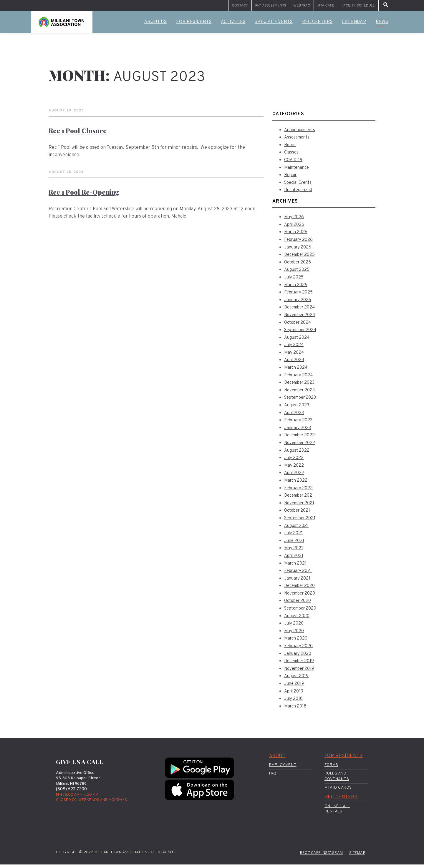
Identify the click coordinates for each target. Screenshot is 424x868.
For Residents (194, 24)
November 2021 (301, 505)
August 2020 (298, 618)
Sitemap (357, 856)
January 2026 (299, 249)
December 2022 (301, 438)
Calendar (354, 24)
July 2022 (294, 460)
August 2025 (298, 272)
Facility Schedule (350, 6)
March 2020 (297, 641)
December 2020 (301, 588)
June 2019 (295, 686)
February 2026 (300, 242)
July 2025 (295, 280)
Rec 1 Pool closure (79, 133)
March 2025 (297, 287)
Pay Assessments (228, 6)
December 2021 (301, 498)
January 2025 (299, 302)
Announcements (302, 132)
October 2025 (299, 264)
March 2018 (296, 708)
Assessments (298, 140)
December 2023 (301, 385)
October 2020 (299, 603)
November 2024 (302, 317)
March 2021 (296, 565)
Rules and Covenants (337, 778)
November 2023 (301, 392)
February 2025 (300, 295)
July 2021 (294, 535)
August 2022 (298, 453)
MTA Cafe (305, 6)
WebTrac (272, 6)
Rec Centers (317, 24)
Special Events (274, 24)
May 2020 (294, 633)
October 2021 (298, 513)
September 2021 (302, 520)
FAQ (273, 776)
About (277, 758)
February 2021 (299, 573)
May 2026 (294, 219)
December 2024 (301, 310)
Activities (233, 24)
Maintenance (298, 170)
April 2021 (295, 558)
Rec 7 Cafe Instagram (319, 856)
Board (290, 147)
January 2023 (299, 430)
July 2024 (295, 347)
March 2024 (297, 370)
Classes (292, 155)
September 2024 (303, 332)
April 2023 (295, 415)
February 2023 (300, 423)
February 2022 (300, 490)
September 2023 (302, 400)
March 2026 (297, 234)
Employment (283, 767)
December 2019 (301, 663)
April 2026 (295, 227)
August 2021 (297, 528)
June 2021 (295, 543)
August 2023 (298, 408)
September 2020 (302, 611)
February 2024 (300, 377)
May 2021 (294, 550)
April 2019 (295, 693)
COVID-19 (294, 162)
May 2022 (294, 468)
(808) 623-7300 (73, 792)
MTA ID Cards (338, 790)
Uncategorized (300, 192)
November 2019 (301, 671)
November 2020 (301, 595)
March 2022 (297, 483)
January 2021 (298, 580)
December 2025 (301, 257)
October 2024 (299, 325)
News (382, 24)
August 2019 (297, 678)
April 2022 (295, 475)
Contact (185, 6)
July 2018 (294, 701)
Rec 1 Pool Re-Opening (86, 194)
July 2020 (294, 626)
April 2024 (295, 362)
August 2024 (298, 340)
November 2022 (301, 445)
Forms (331, 767)
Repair (291, 177)
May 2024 (294, 355)
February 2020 (300, 648)
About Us (155, 24)
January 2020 (299, 656)
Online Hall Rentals (337, 811)
